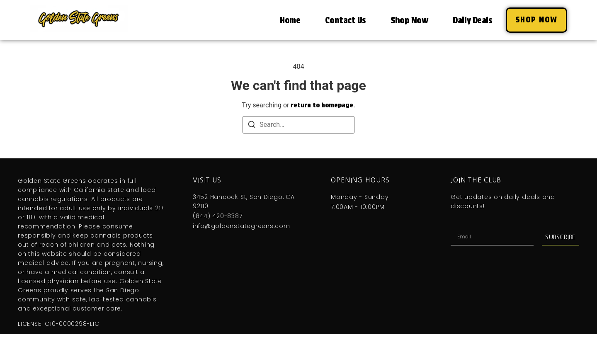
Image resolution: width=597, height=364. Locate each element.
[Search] (252, 126)
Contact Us (345, 20)
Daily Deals (472, 20)
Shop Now (409, 20)
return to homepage (322, 105)
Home (290, 20)
